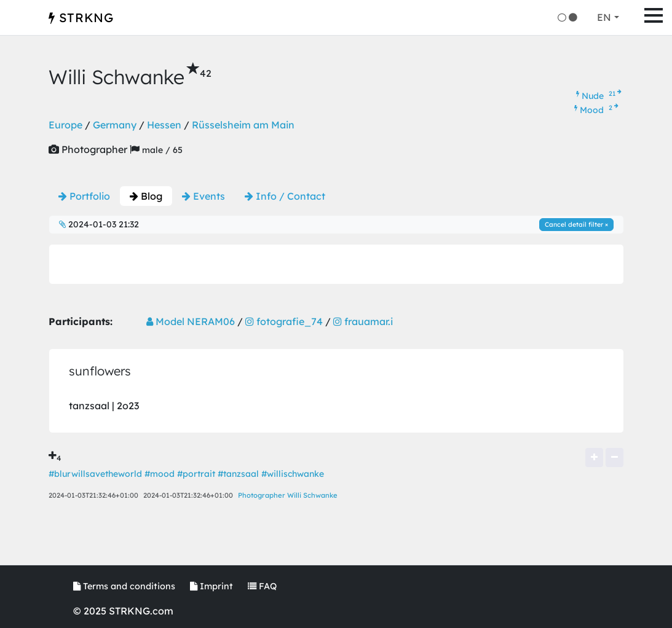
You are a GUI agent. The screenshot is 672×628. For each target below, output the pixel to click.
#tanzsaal (238, 474)
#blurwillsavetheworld (95, 474)
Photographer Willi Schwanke (288, 495)
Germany (115, 125)
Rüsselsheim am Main (243, 125)
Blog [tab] (146, 196)
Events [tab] (204, 196)
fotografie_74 (284, 321)
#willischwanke (293, 474)
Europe (65, 125)
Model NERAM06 (191, 321)
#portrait (196, 474)
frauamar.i (363, 321)
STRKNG (81, 18)
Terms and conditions (124, 586)
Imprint (211, 586)
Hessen (164, 125)
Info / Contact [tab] (285, 196)
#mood (160, 474)
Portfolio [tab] (84, 196)
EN (604, 17)
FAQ (262, 586)
